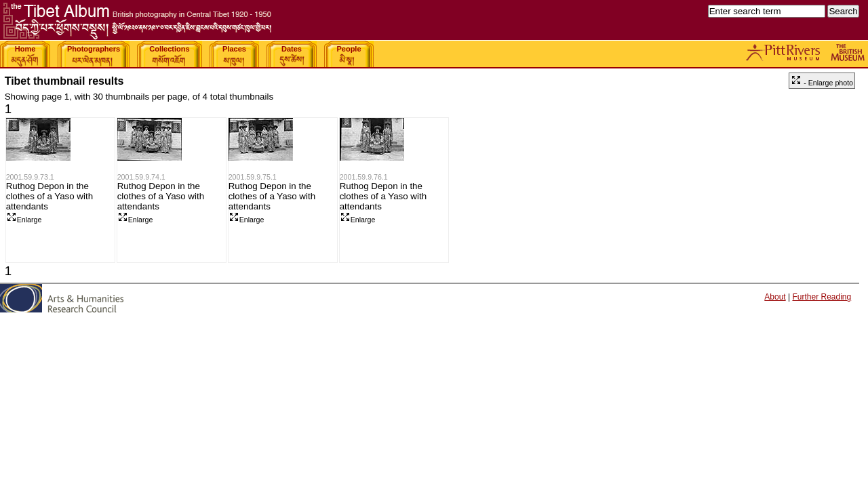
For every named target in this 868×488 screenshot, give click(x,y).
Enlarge (24, 220)
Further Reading (822, 297)
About (775, 297)
